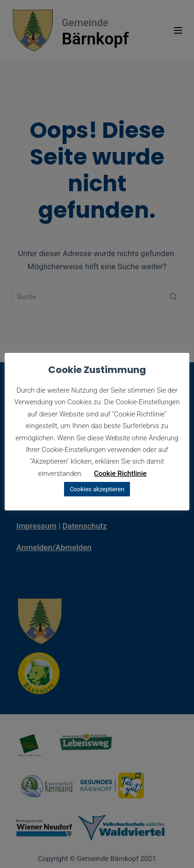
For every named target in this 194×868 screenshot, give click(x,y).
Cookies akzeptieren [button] (97, 489)
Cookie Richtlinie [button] (120, 473)
